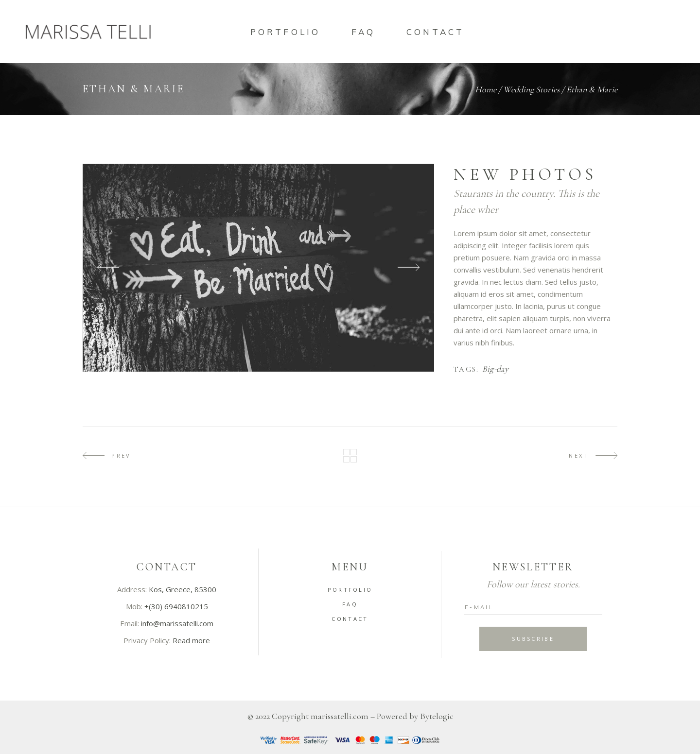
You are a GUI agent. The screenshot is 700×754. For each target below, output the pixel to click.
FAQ (350, 604)
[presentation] (108, 267)
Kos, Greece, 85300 (183, 589)
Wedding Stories (531, 89)
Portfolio (350, 590)
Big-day (495, 369)
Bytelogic (437, 716)
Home (486, 89)
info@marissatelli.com (177, 623)
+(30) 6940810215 (176, 606)
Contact (350, 619)
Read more (191, 640)
